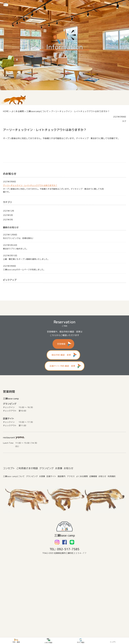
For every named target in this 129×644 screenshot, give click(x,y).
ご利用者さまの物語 (27, 468)
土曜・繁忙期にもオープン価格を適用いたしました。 (26, 259)
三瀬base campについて (14, 476)
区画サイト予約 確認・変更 (62, 366)
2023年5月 (8, 215)
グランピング (46, 468)
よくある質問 (82, 476)
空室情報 (61, 344)
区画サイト (51, 476)
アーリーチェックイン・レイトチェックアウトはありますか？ (30, 185)
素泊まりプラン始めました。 (16, 249)
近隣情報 (93, 476)
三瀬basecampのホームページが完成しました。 (24, 270)
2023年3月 (8, 220)
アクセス (71, 476)
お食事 (59, 468)
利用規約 (112, 476)
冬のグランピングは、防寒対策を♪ (18, 238)
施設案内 (62, 476)
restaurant (14, 437)
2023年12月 (8, 211)
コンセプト (9, 468)
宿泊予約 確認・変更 (61, 355)
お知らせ (69, 468)
